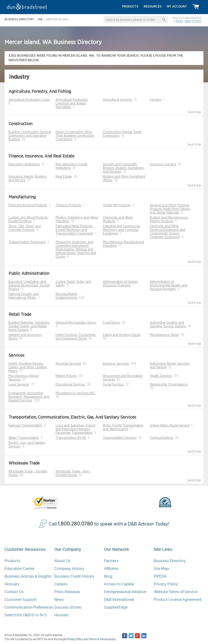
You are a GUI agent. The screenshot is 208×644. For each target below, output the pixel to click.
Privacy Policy (166, 584)
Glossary (12, 584)
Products (12, 561)
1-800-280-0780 (187, 21)
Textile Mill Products (117, 205)
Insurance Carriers (163, 164)
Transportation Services (120, 438)
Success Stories (68, 607)
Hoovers (62, 615)
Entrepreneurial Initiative (125, 592)
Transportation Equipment (27, 242)
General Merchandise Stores (76, 323)
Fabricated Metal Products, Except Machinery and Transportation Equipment (74, 230)
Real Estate (64, 177)
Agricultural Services (117, 100)
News (59, 600)
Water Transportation (24, 438)
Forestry (156, 100)
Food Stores (111, 323)
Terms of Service (99, 639)
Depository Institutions (24, 164)
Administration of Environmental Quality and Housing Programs (169, 285)
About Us (62, 561)
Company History (69, 569)
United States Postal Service (170, 426)
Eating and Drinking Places (122, 335)
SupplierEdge (116, 607)
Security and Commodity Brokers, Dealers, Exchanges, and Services (124, 168)
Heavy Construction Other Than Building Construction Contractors (75, 136)
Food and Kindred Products (28, 205)
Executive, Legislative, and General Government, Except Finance (29, 285)
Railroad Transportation (25, 426)
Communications (162, 438)
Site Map (161, 569)
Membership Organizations (169, 385)
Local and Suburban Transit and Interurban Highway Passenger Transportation (75, 429)
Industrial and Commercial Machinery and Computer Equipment (121, 230)
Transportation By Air (71, 438)
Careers (61, 584)
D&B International (119, 600)
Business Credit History (74, 576)
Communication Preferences (29, 607)
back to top (194, 112)
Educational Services (70, 385)
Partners (111, 561)
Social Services (114, 385)
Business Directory (170, 561)
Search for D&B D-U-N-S (26, 615)
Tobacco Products (68, 205)
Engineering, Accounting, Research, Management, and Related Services (29, 397)
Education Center (19, 569)
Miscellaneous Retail (164, 335)
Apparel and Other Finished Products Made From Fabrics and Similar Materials (170, 209)
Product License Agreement (178, 600)
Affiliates (111, 569)
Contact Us (14, 592)
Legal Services (19, 385)
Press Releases (67, 592)
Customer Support (21, 600)
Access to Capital (119, 584)
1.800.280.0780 (75, 524)
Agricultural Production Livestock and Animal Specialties (72, 104)
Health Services (161, 376)
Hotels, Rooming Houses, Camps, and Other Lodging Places (27, 367)
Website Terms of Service (175, 592)
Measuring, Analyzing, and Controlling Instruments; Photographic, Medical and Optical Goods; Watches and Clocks (76, 250)
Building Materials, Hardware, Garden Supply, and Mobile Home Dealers (29, 326)
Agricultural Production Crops (29, 100)
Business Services (116, 364)
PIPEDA (160, 576)
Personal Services (68, 364)
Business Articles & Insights (28, 576)
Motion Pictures (66, 376)
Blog (108, 576)
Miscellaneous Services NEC (76, 393)
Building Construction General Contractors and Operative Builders (30, 136)
